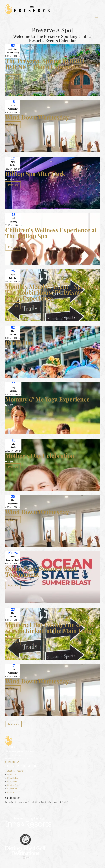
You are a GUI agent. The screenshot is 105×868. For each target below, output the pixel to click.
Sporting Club (13, 785)
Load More (13, 724)
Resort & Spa (13, 778)
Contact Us (12, 789)
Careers (11, 792)
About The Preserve (15, 771)
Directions (12, 774)
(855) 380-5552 (12, 762)
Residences (12, 782)
